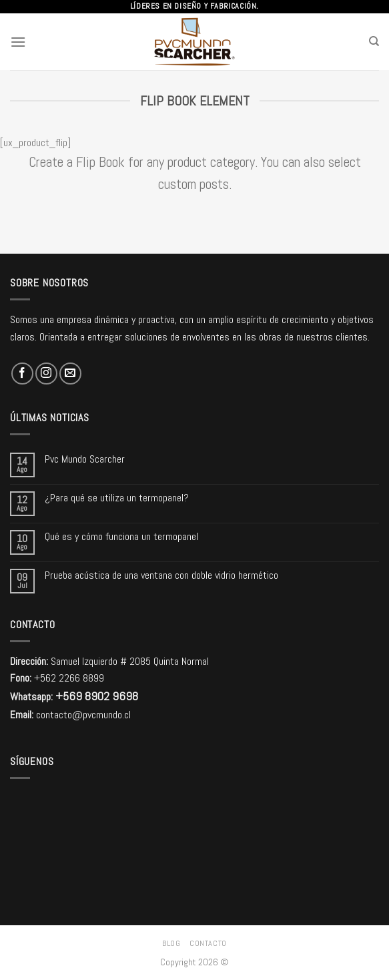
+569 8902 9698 (97, 696)
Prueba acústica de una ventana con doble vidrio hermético (161, 575)
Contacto (208, 943)
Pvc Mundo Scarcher (85, 459)
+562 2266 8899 (69, 678)
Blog (171, 943)
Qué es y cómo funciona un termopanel (121, 536)
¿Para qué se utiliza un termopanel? (117, 498)
